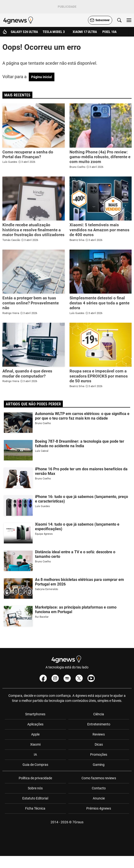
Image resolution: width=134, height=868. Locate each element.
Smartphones (35, 714)
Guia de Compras (35, 765)
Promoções (99, 755)
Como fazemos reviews (99, 778)
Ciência (99, 714)
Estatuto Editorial (35, 798)
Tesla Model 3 (54, 32)
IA (35, 755)
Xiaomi (35, 744)
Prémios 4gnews (99, 808)
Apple (35, 734)
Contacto (99, 788)
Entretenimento (99, 724)
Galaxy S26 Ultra (24, 32)
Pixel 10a (109, 32)
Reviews (99, 734)
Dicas (99, 744)
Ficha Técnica (35, 808)
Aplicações (35, 724)
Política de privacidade (35, 778)
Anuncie (99, 798)
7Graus (78, 822)
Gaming (99, 765)
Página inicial (42, 77)
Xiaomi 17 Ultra (85, 32)
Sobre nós (35, 788)
